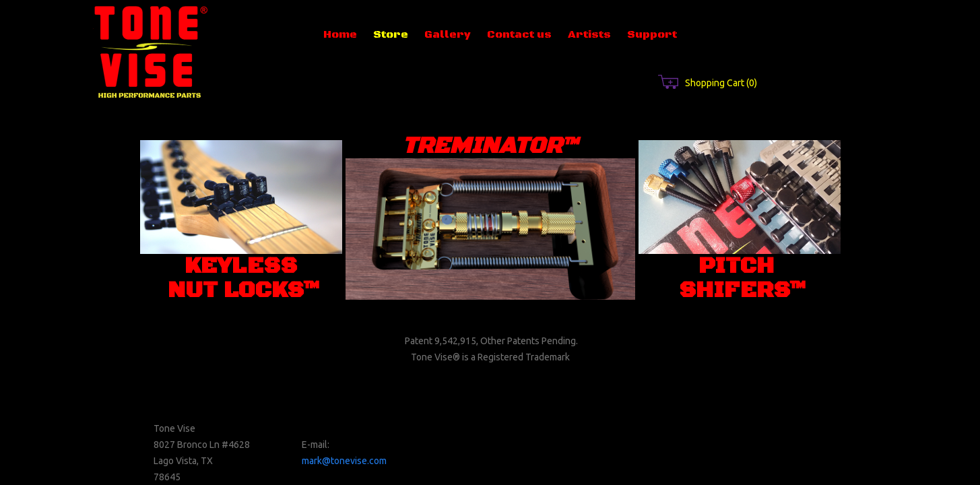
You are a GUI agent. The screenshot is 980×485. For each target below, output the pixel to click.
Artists (589, 34)
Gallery (448, 34)
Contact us (519, 34)
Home (340, 34)
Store (391, 34)
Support (652, 34)
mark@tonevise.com (344, 461)
